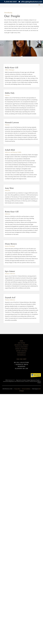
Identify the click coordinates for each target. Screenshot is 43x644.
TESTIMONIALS (21, 355)
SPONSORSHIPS (22, 353)
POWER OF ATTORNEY (22, 349)
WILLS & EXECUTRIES (22, 347)
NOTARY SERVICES (22, 351)
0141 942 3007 (11, 2)
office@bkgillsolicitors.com (31, 2)
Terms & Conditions (26, 389)
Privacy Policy (17, 389)
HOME (22, 341)
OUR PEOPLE (22, 343)
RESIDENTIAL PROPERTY (21, 345)
